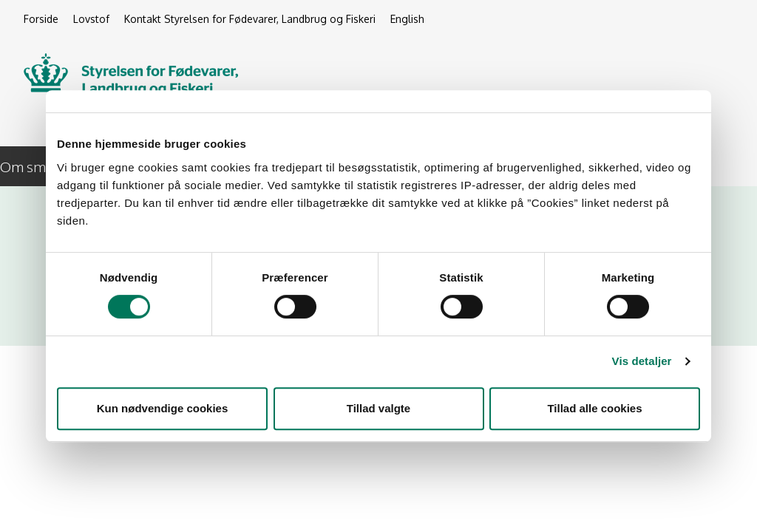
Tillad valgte (378, 408)
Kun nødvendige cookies (163, 408)
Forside (41, 19)
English (407, 19)
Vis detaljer (642, 361)
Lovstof (91, 19)
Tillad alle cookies (594, 408)
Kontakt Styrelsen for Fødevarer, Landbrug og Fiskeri (250, 19)
